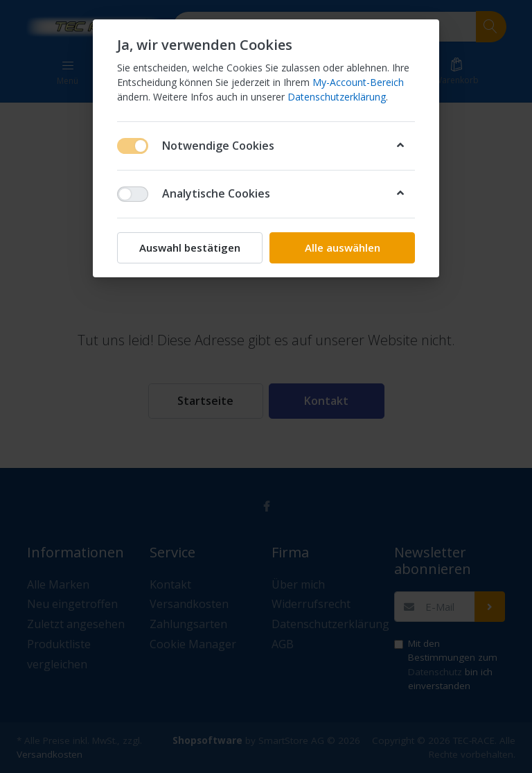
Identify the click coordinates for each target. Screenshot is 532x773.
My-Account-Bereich (358, 82)
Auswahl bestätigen (190, 247)
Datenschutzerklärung (337, 97)
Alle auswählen (343, 247)
